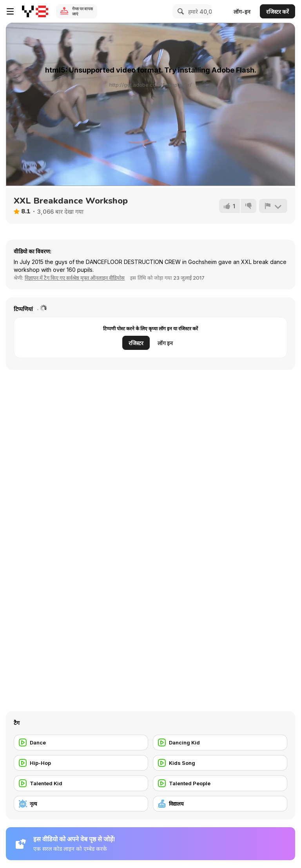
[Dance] (81, 742)
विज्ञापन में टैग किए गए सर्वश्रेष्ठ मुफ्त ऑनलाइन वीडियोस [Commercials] (75, 278)
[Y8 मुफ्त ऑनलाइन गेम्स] (35, 11)
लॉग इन (165, 343)
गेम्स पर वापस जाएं (83, 11)
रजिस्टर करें (277, 12)
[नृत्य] (81, 804)
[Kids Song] (220, 763)
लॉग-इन (242, 12)
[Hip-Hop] (81, 763)
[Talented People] (220, 783)
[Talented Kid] (81, 783)
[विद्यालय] (220, 804)
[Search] (180, 11)
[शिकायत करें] (273, 206)
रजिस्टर (136, 343)
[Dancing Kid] (220, 742)
